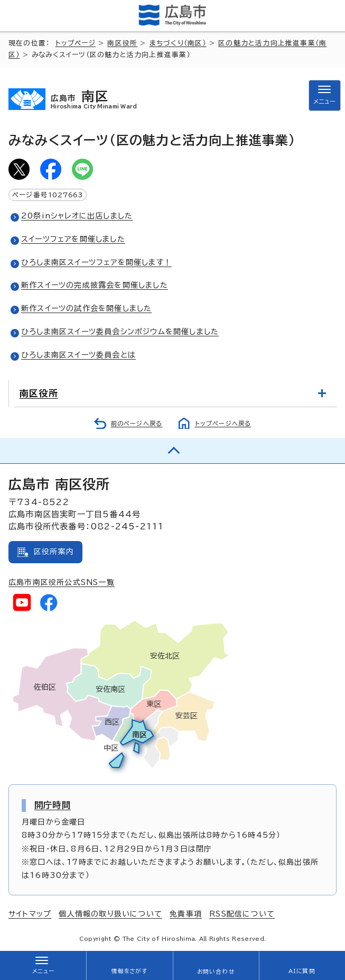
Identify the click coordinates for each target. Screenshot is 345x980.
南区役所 (122, 43)
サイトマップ (30, 914)
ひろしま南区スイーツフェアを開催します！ (96, 262)
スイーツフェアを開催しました (73, 239)
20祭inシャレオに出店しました (77, 216)
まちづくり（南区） (178, 43)
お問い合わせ (216, 972)
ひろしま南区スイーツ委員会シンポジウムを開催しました (120, 332)
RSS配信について (242, 914)
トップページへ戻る (223, 423)
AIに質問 (302, 971)
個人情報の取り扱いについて (110, 914)
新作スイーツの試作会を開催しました (86, 308)
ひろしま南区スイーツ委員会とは (78, 355)
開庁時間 (53, 805)
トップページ (76, 43)
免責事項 (186, 914)
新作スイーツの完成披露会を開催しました (95, 285)
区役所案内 (54, 552)
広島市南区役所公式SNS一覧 (62, 582)
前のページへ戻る (137, 423)
